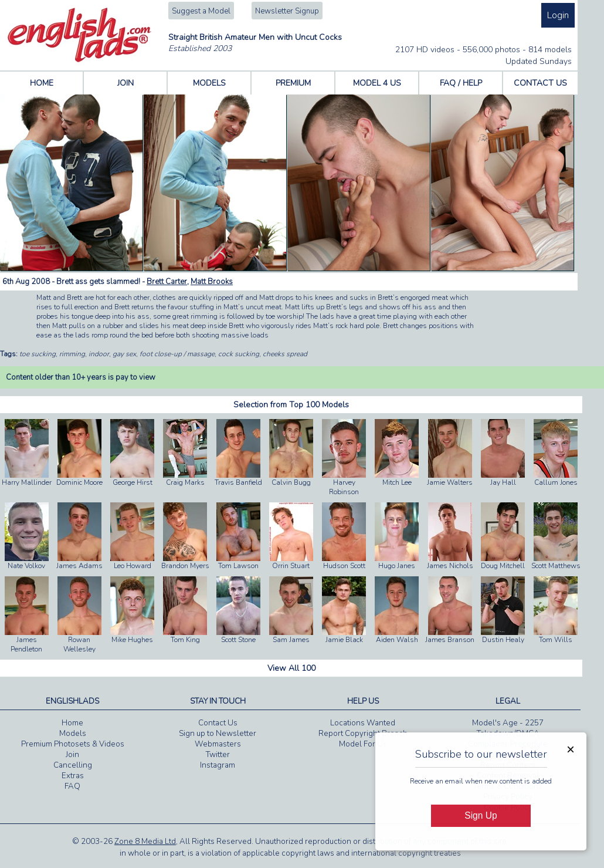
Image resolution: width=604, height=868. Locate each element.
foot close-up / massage (177, 354)
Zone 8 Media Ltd (145, 842)
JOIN (125, 83)
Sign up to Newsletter (218, 734)
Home (72, 723)
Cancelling (73, 765)
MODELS (209, 83)
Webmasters (218, 744)
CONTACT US (540, 83)
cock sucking (239, 354)
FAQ (72, 786)
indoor (99, 354)
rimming (72, 354)
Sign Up (481, 815)
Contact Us (218, 723)
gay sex (124, 354)
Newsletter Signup (287, 11)
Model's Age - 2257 (508, 723)
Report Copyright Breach (363, 734)
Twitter (218, 755)
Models (73, 734)
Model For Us (363, 744)
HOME (42, 83)
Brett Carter (167, 282)
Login (558, 15)
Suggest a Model (201, 11)
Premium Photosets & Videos (73, 744)
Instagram (218, 765)
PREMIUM (293, 83)
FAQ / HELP (461, 83)
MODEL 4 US (377, 83)
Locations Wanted (363, 723)
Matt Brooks (212, 282)
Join (72, 755)
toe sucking (38, 354)
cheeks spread (285, 354)
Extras (73, 776)
